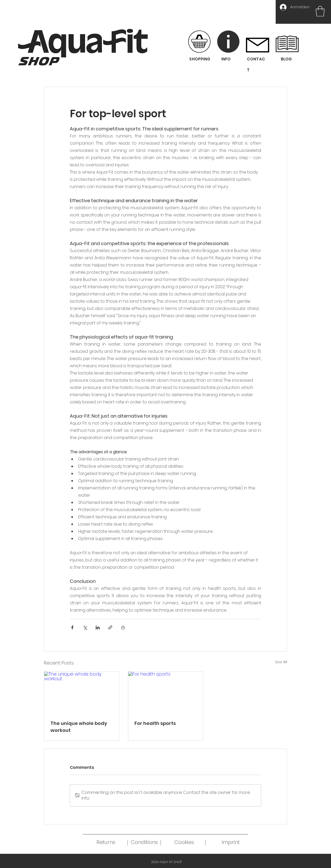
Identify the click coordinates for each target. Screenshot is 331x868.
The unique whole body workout (79, 727)
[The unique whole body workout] (82, 693)
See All (281, 662)
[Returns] (106, 842)
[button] (320, 11)
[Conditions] (144, 842)
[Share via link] (110, 627)
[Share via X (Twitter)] (85, 627)
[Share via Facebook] (72, 627)
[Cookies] (184, 842)
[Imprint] (231, 842)
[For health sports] (166, 693)
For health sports (155, 723)
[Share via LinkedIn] (98, 627)
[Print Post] (123, 627)
